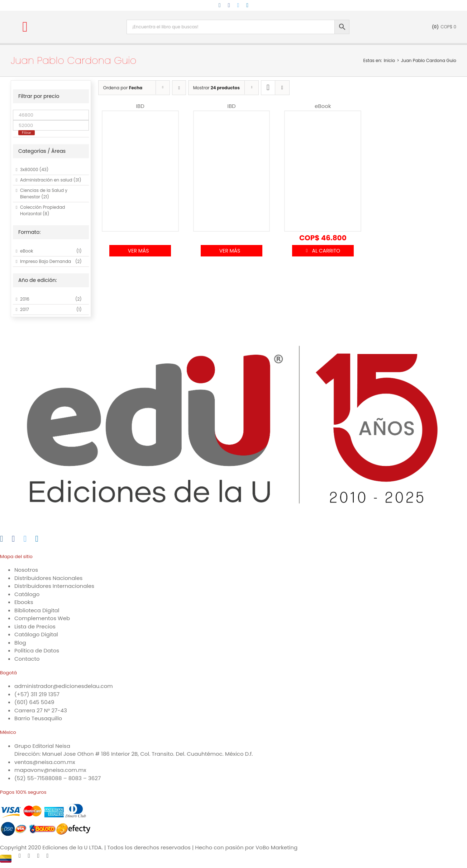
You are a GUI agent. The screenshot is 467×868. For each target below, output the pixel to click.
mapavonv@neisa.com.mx (50, 770)
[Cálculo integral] (323, 167)
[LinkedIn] (37, 539)
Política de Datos (37, 650)
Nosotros (26, 570)
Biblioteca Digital (37, 610)
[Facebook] (13, 539)
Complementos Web (42, 618)
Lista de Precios (35, 626)
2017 (25, 309)
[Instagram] (2, 539)
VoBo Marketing (277, 847)
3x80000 (29, 169)
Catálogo (27, 594)
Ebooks (24, 602)
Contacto (27, 659)
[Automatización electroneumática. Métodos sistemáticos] (140, 167)
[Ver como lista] (282, 88)
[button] (25, 27)
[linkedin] (247, 5)
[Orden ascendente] (179, 88)
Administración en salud (46, 180)
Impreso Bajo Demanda (46, 261)
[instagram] (220, 5)
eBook (27, 251)
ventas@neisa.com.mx (45, 762)
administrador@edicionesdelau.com (64, 686)
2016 (25, 299)
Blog (20, 643)
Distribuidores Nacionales (48, 578)
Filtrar (27, 133)
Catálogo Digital (36, 634)
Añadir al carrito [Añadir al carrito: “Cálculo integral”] (323, 251)
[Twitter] (25, 539)
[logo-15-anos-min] (86, 17)
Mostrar (216, 88)
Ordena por (123, 88)
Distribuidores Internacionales (54, 586)
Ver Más (139, 251)
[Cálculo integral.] (232, 167)
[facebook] (229, 5)
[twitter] (238, 5)
